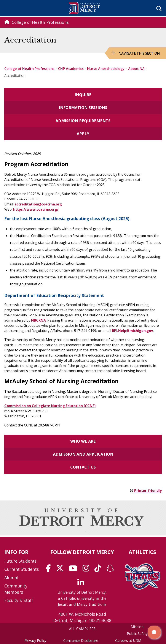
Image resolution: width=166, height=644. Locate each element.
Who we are (83, 441)
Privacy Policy (35, 641)
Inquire (83, 95)
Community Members (16, 589)
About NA (136, 69)
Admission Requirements (83, 121)
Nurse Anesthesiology (106, 69)
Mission (137, 627)
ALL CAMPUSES (82, 629)
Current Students (22, 569)
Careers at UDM (128, 641)
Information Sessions (83, 107)
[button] (154, 632)
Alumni (11, 578)
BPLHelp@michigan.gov (132, 331)
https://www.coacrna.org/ (36, 209)
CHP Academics (71, 69)
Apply (83, 134)
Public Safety (137, 634)
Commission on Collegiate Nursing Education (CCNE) (50, 406)
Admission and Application (83, 454)
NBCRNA (38, 320)
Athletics (142, 552)
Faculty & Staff (19, 600)
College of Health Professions (29, 69)
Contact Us (83, 467)
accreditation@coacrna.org (38, 204)
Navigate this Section (139, 53)
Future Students (20, 561)
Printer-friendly (148, 491)
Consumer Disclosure (81, 641)
